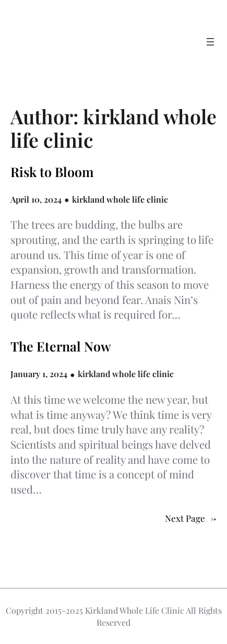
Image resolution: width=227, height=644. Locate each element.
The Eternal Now (61, 346)
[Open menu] (210, 42)
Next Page (191, 518)
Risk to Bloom (52, 172)
